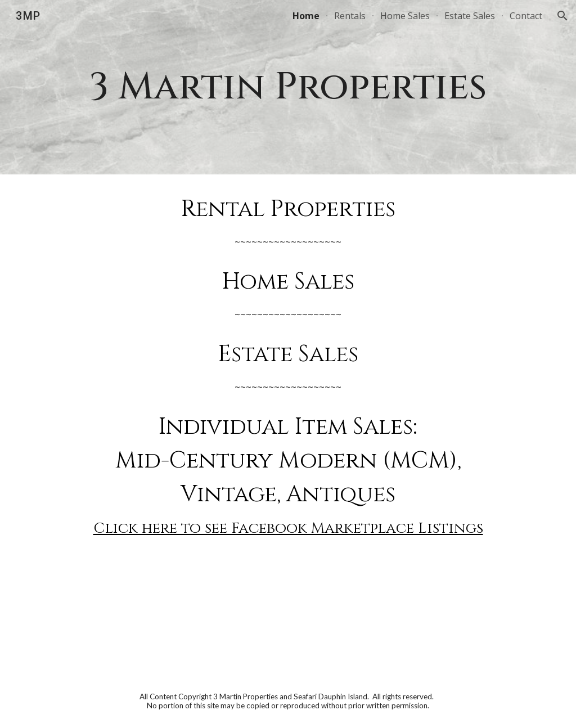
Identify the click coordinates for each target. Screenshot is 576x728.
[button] (562, 16)
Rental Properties (288, 209)
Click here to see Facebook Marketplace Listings (288, 528)
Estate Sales (288, 354)
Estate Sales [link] (470, 16)
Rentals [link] (350, 16)
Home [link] (306, 16)
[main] (288, 87)
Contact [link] (526, 16)
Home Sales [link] (405, 16)
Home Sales (288, 282)
